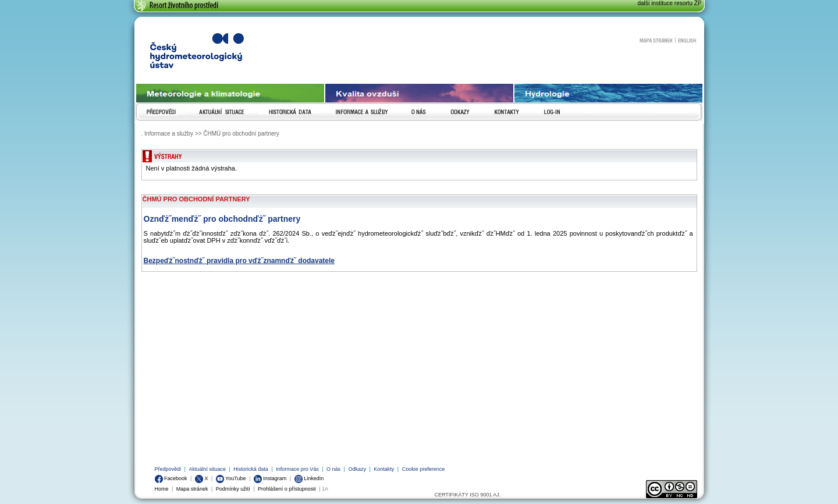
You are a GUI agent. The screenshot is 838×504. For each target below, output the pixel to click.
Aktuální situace (207, 469)
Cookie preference (424, 469)
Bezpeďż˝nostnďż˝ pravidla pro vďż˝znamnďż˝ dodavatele (239, 261)
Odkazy (357, 469)
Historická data (251, 469)
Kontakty (384, 469)
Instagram (270, 478)
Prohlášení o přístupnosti (287, 489)
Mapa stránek (656, 40)
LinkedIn (309, 478)
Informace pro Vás (297, 469)
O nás (333, 469)
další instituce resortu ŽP (669, 3)
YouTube (231, 478)
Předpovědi (168, 469)
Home (162, 489)
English (687, 40)
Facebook (171, 478)
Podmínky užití (233, 489)
